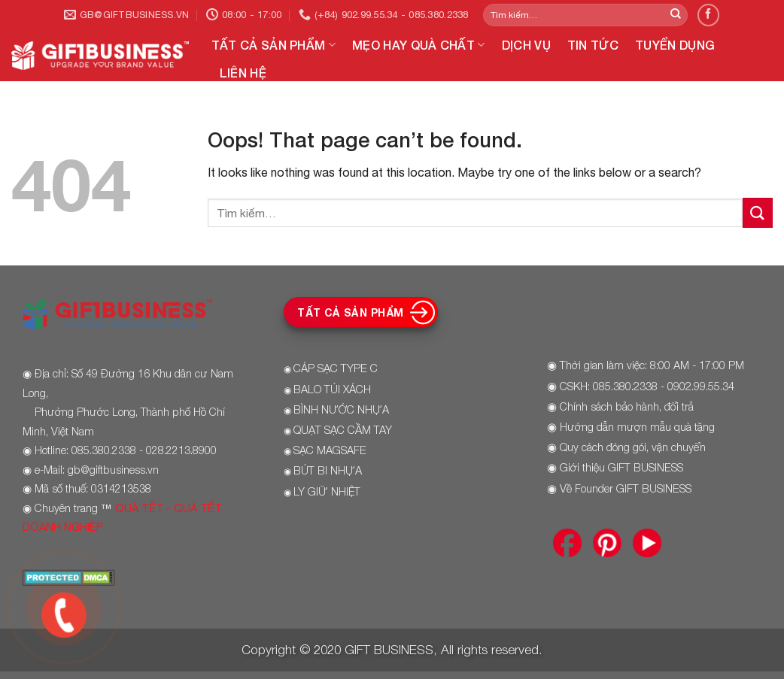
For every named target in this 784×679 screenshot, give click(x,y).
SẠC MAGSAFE (330, 450)
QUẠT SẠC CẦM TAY (343, 430)
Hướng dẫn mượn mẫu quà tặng (637, 427)
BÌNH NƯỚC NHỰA (341, 409)
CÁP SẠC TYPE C (336, 368)
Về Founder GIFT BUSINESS (626, 488)
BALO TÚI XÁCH (332, 389)
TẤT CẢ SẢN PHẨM (273, 45)
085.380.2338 (625, 386)
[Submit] (676, 15)
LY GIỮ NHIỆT (327, 491)
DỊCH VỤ (526, 45)
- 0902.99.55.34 (696, 386)
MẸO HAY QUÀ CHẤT (419, 45)
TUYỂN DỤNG (675, 45)
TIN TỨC (593, 45)
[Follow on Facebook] (708, 15)
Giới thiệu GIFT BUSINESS (621, 467)
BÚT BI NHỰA (328, 470)
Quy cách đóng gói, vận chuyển (633, 447)
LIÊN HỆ (243, 73)
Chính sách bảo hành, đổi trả (627, 406)
